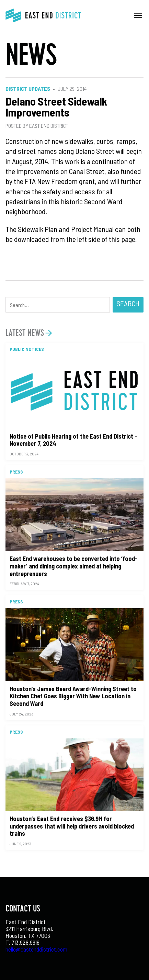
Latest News (25, 333)
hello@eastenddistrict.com (36, 949)
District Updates (28, 89)
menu (138, 15)
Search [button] (128, 303)
